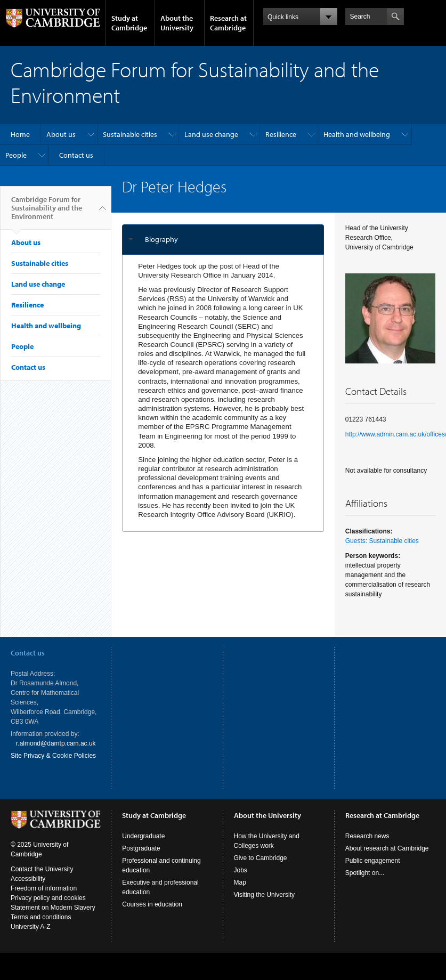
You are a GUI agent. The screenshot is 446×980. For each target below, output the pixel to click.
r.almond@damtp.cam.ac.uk (56, 743)
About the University (177, 23)
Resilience (281, 134)
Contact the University (42, 879)
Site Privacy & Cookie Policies (53, 756)
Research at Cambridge (228, 23)
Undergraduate (143, 846)
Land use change (211, 134)
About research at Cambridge (387, 858)
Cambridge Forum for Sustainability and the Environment (47, 212)
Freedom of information (44, 898)
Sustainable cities (130, 134)
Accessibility (28, 888)
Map (240, 892)
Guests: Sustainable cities (382, 541)
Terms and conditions (41, 927)
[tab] (223, 240)
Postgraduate (141, 858)
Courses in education (152, 914)
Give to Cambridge (261, 868)
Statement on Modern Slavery (53, 917)
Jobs (241, 880)
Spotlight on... (365, 882)
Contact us (76, 155)
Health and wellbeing (357, 134)
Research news (367, 846)
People (16, 155)
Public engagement (373, 870)
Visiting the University (265, 904)
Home (20, 134)
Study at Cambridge (129, 23)
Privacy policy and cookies (48, 908)
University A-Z (31, 936)
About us (61, 134)
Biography (161, 239)
